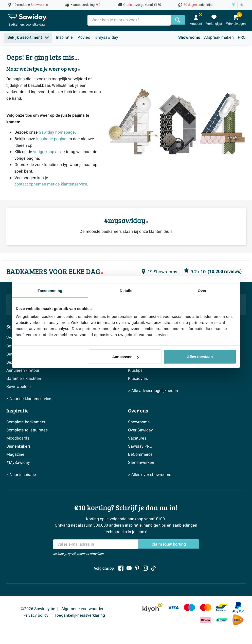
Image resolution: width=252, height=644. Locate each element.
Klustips (135, 370)
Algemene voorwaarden (83, 609)
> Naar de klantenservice (29, 399)
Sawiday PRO (140, 446)
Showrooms (189, 37)
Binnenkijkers (19, 446)
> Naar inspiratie (21, 475)
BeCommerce (140, 454)
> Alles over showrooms (150, 475)
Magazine (15, 454)
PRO (242, 37)
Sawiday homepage (57, 132)
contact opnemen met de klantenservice (51, 184)
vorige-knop (44, 152)
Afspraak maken (219, 37)
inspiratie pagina (51, 139)
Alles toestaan (200, 357)
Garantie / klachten (24, 379)
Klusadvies (138, 379)
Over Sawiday (140, 430)
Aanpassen (125, 357)
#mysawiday (107, 37)
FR (233, 5)
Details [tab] (126, 290)
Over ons (138, 410)
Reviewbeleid (19, 387)
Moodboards (18, 438)
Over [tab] (202, 290)
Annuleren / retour (23, 370)
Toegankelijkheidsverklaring (80, 615)
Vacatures (137, 438)
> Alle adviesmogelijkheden (153, 391)
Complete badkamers (26, 422)
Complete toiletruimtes (27, 430)
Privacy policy (36, 615)
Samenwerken (141, 463)
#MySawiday (18, 463)
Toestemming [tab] (50, 290)
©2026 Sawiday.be (38, 609)
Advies (84, 37)
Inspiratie (64, 37)
